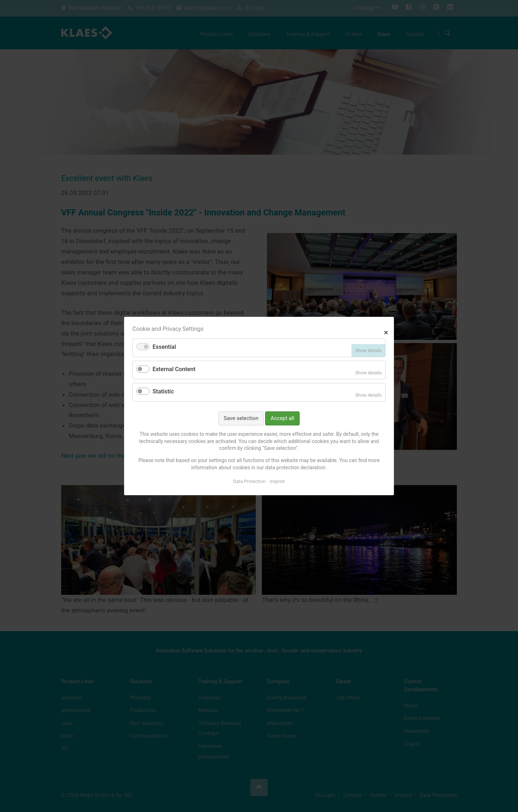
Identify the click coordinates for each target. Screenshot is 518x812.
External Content (174, 369)
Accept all (282, 418)
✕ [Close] (386, 332)
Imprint (278, 481)
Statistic (163, 391)
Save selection (241, 418)
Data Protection (249, 481)
